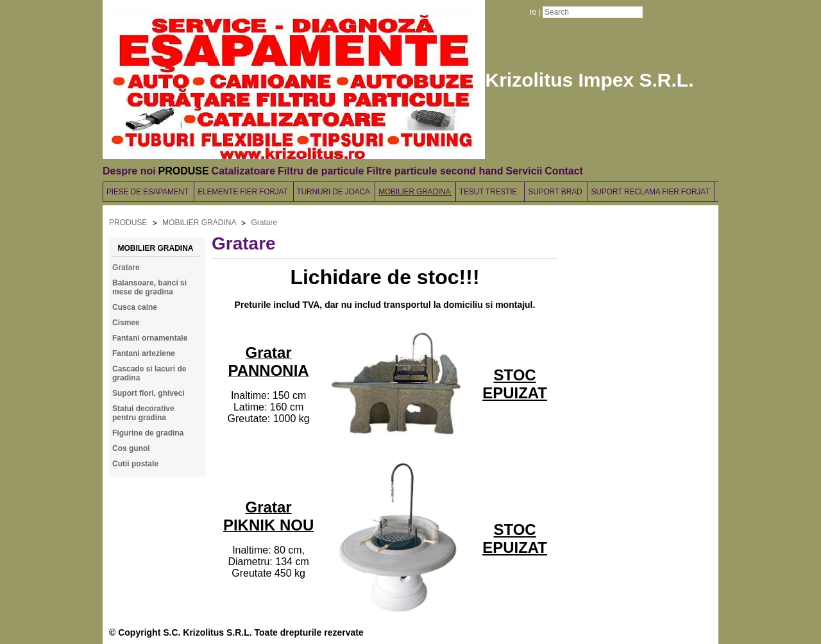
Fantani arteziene (144, 353)
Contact (564, 171)
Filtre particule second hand (435, 171)
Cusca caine (135, 307)
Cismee (126, 323)
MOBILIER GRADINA (415, 192)
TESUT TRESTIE (490, 192)
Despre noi (129, 171)
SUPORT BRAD (556, 192)
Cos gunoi (131, 448)
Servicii (524, 171)
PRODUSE (184, 171)
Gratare (264, 223)
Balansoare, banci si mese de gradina (149, 287)
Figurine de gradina (148, 433)
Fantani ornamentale (150, 338)
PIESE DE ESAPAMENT (148, 192)
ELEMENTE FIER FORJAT (243, 192)
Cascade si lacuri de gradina (149, 373)
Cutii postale (135, 464)
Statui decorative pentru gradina (143, 413)
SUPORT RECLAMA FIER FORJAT (652, 192)
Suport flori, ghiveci (148, 393)
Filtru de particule (321, 171)
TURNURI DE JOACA (334, 192)
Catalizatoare (244, 171)
